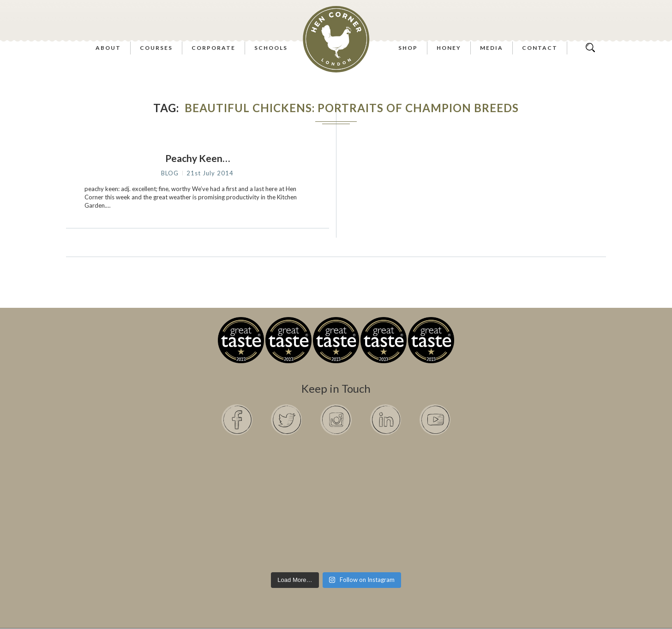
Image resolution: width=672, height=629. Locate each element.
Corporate (213, 48)
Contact (540, 48)
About (108, 48)
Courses (156, 48)
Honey (449, 48)
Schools (271, 48)
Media (492, 48)
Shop (408, 48)
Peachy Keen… (198, 158)
